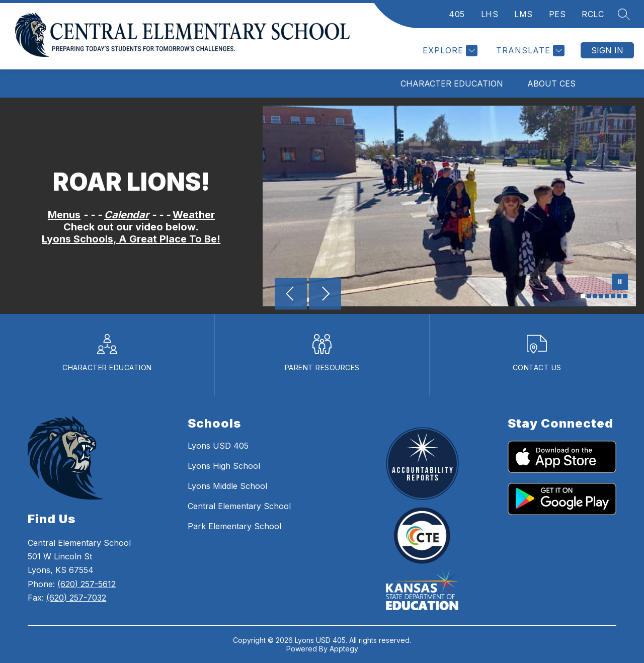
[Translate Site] (529, 51)
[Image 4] (601, 296)
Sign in (607, 50)
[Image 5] (607, 296)
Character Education (452, 84)
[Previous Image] (291, 295)
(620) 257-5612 (87, 584)
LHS (490, 14)
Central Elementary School (239, 506)
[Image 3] (595, 296)
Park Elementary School (234, 526)
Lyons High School (224, 466)
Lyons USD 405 (218, 446)
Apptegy (344, 649)
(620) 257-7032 (76, 598)
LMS (524, 14)
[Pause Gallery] (620, 283)
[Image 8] (625, 296)
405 (457, 14)
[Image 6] (613, 296)
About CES (551, 84)
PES (557, 14)
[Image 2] (589, 296)
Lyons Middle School (227, 486)
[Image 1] (583, 296)
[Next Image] (325, 295)
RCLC (593, 14)
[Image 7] (619, 296)
